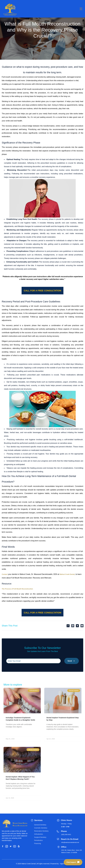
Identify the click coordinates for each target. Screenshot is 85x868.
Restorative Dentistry (41, 831)
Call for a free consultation (42, 291)
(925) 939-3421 (66, 834)
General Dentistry (40, 825)
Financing (38, 843)
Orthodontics (39, 834)
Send (71, 661)
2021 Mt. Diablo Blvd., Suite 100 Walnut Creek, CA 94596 (71, 851)
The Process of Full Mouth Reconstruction (17, 589)
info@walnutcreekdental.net (70, 842)
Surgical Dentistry (40, 837)
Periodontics (38, 840)
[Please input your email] (33, 661)
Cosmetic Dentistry (41, 828)
